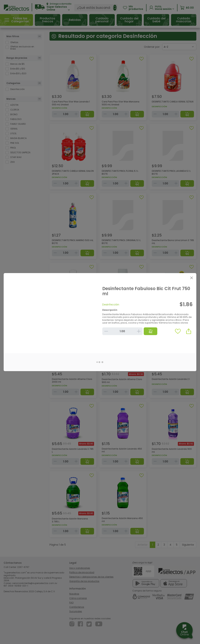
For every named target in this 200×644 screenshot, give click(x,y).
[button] (189, 331)
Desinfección (111, 305)
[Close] (191, 278)
